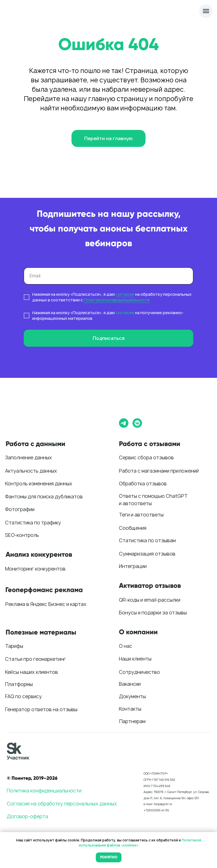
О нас (126, 646)
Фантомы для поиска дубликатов (44, 497)
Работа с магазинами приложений (159, 471)
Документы (132, 696)
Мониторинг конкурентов (35, 569)
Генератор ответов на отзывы (41, 709)
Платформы (19, 684)
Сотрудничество (139, 672)
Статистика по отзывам (147, 540)
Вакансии (130, 684)
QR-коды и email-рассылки (150, 600)
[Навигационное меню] (206, 11)
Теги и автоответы (141, 515)
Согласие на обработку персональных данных (62, 804)
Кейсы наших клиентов (32, 672)
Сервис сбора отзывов (146, 457)
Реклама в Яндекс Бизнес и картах (46, 604)
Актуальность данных (31, 471)
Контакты (130, 709)
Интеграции (133, 566)
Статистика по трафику (33, 523)
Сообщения (133, 528)
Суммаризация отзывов (147, 554)
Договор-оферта (27, 816)
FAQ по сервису (23, 696)
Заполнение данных (29, 457)
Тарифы (14, 646)
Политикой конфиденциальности (117, 300)
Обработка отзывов (143, 484)
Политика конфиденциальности (44, 791)
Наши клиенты (135, 659)
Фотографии (20, 509)
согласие (125, 294)
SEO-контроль (22, 535)
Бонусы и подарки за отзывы (153, 613)
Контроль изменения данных (39, 484)
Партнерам (132, 721)
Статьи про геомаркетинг (35, 659)
